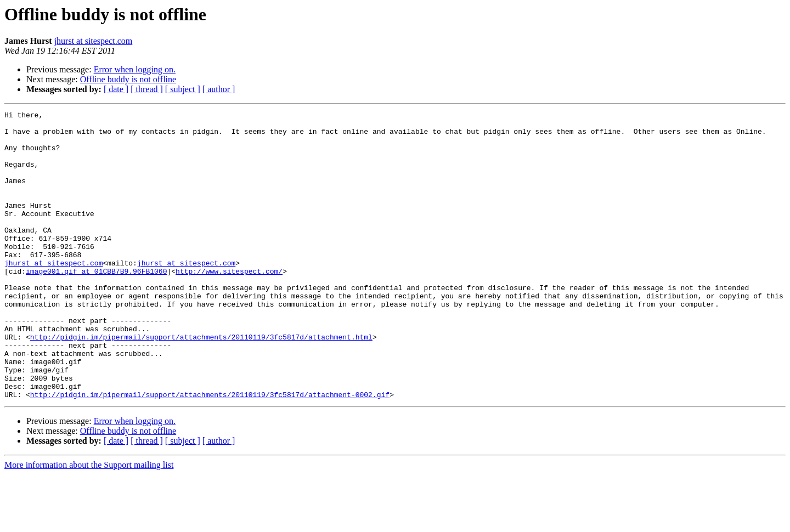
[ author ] (219, 89)
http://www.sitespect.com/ (229, 304)
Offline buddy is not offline (128, 79)
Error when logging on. (135, 69)
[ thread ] (147, 89)
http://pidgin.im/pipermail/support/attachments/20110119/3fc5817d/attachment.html (201, 383)
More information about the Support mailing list (89, 522)
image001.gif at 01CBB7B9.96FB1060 (96, 304)
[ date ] (116, 89)
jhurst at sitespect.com (94, 41)
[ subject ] (183, 89)
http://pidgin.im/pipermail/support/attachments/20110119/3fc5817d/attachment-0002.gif (210, 452)
